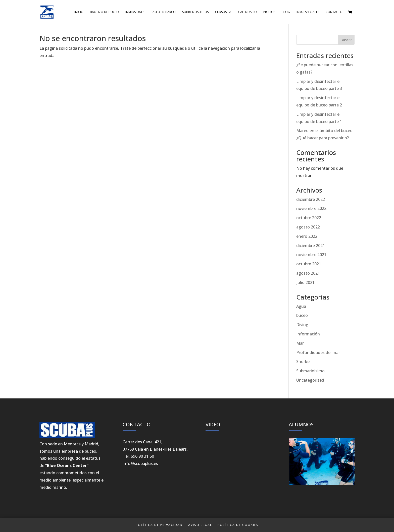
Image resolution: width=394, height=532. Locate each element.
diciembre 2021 (311, 246)
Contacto (334, 12)
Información (308, 334)
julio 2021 (305, 282)
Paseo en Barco (163, 12)
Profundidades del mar (318, 352)
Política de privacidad (159, 525)
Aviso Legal (200, 525)
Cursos (221, 12)
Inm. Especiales (308, 12)
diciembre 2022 (311, 199)
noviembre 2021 (311, 255)
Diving (302, 325)
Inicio (79, 12)
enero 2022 (307, 236)
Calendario (248, 12)
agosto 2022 (308, 227)
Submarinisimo (310, 371)
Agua (301, 306)
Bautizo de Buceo (104, 12)
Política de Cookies (238, 525)
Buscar (346, 40)
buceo (302, 315)
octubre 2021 (309, 264)
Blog (286, 12)
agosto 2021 (308, 273)
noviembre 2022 (311, 208)
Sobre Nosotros (195, 12)
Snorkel (303, 362)
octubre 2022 (309, 218)
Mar (300, 343)
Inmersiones (135, 12)
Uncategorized (310, 380)
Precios (269, 12)
